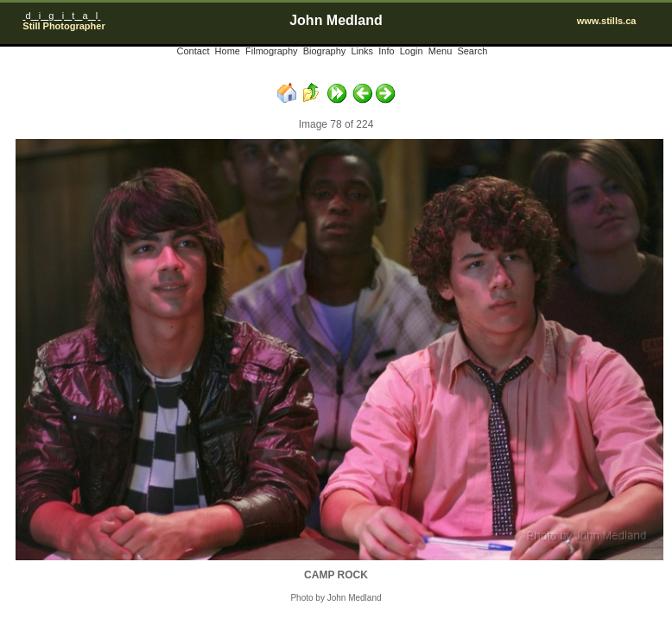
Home (228, 51)
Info (386, 51)
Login (412, 51)
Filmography (272, 51)
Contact (193, 51)
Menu (441, 51)
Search (472, 51)
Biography (325, 51)
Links (362, 51)
